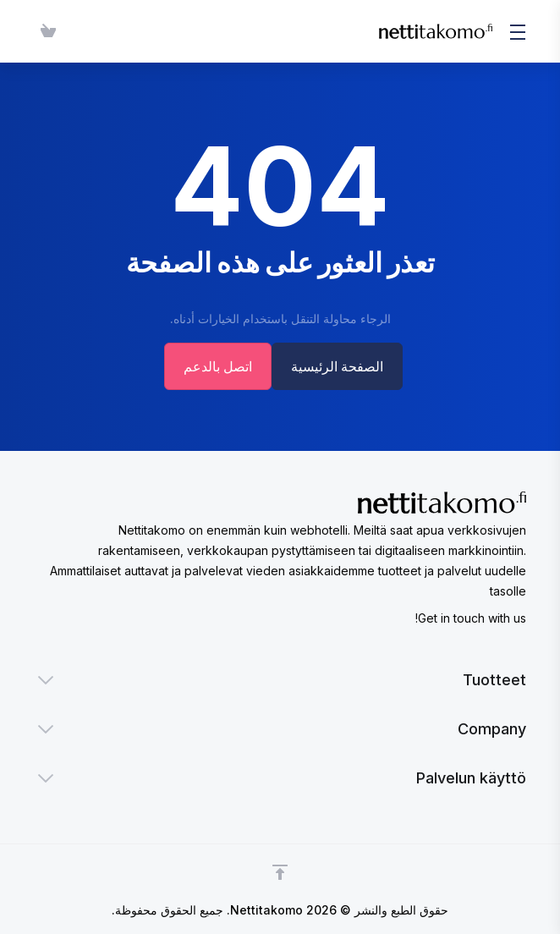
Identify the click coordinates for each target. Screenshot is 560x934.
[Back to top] (280, 872)
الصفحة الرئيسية (339, 366)
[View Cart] (45, 31)
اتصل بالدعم (216, 366)
